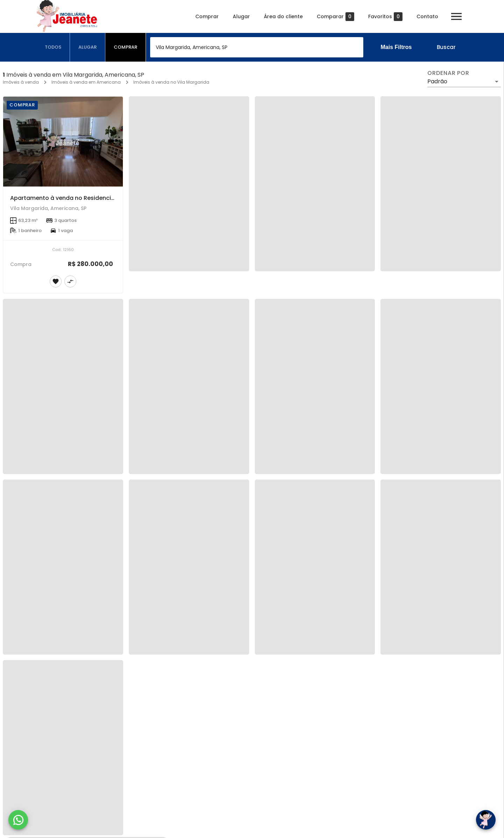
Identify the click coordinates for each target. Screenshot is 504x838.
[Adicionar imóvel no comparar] (70, 281)
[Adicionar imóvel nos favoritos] (56, 281)
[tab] (53, 47)
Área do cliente (283, 16)
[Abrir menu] (456, 16)
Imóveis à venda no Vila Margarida (171, 82)
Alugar (241, 16)
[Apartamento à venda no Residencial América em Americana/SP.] (63, 142)
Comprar (207, 16)
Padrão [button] (437, 81)
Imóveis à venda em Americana (86, 82)
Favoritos (385, 17)
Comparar (335, 17)
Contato (427, 16)
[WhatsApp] (18, 820)
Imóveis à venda (21, 82)
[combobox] (257, 47)
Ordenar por (448, 73)
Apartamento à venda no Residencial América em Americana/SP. (103, 198)
